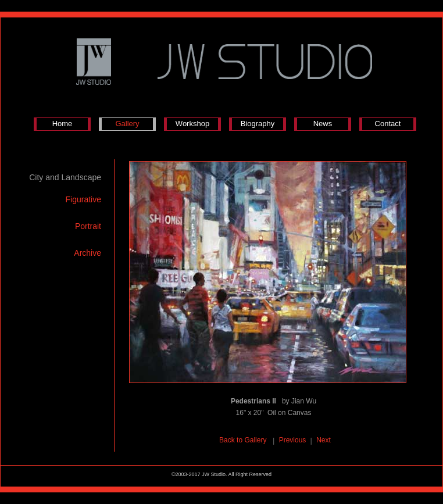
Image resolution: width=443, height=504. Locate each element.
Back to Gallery (244, 440)
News (323, 124)
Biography (258, 124)
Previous (293, 440)
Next (324, 440)
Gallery (127, 124)
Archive (87, 253)
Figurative (83, 199)
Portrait (88, 226)
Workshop (192, 124)
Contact (388, 124)
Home (62, 124)
